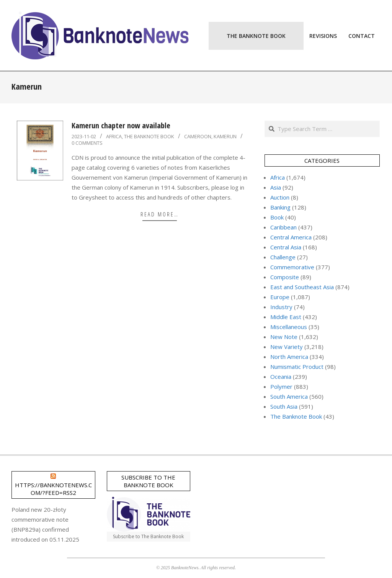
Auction (280, 197)
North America (289, 357)
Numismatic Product (297, 367)
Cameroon (198, 136)
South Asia (284, 406)
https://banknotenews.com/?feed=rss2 (53, 489)
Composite (285, 277)
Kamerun (225, 136)
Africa (114, 136)
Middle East (286, 317)
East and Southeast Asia (302, 287)
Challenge (283, 257)
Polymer (281, 386)
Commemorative (292, 267)
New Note (284, 337)
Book (277, 217)
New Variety (287, 347)
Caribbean (283, 227)
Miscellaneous (289, 327)
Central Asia (286, 247)
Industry (281, 307)
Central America (291, 237)
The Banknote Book (149, 136)
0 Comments (87, 143)
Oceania (281, 377)
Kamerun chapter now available (121, 125)
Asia (276, 187)
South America (289, 396)
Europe (280, 297)
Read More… (160, 214)
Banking (280, 207)
